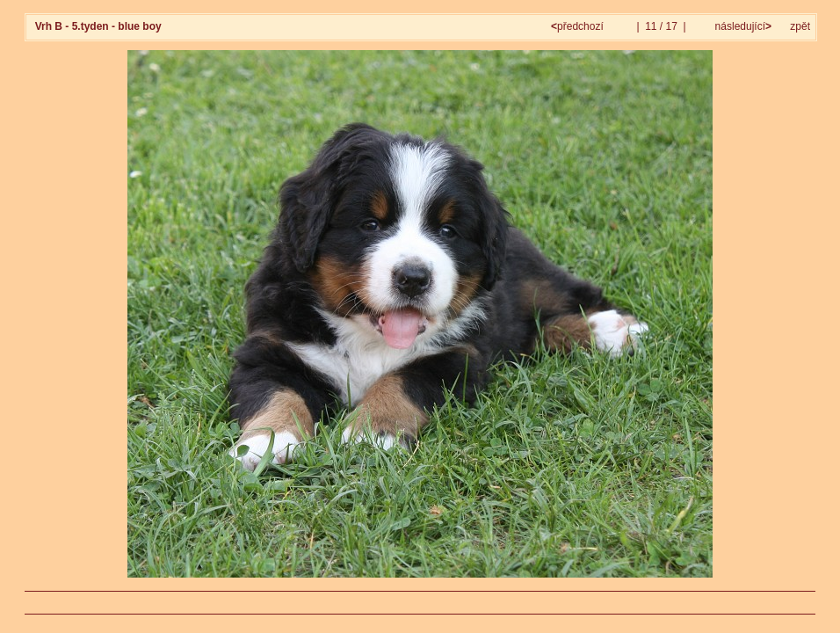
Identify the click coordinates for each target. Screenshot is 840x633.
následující (742, 26)
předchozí (579, 26)
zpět (800, 26)
